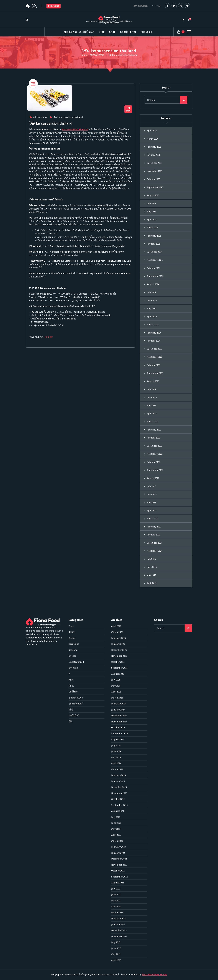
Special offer (128, 32)
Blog (102, 32)
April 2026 (152, 136)
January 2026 (154, 160)
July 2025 (151, 209)
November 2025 (155, 176)
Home (84, 55)
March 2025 (153, 233)
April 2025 (152, 225)
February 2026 (154, 152)
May (128, 112)
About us (146, 32)
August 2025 (153, 201)
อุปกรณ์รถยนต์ (97, 55)
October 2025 (153, 185)
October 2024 (154, 273)
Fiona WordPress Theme (154, 975)
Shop (112, 32)
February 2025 (154, 241)
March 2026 (153, 144)
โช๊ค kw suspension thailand (68, 120)
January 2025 (153, 249)
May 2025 (151, 217)
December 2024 (155, 257)
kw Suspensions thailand (75, 132)
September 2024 (155, 282)
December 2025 (154, 168)
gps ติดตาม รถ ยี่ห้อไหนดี (79, 32)
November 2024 (155, 265)
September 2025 (155, 193)
